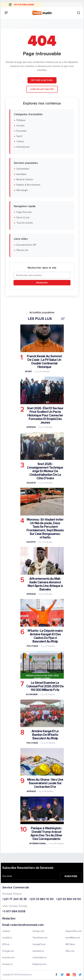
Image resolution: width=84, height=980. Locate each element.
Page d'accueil (24, 212)
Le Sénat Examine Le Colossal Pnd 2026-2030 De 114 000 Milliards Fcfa (45, 686)
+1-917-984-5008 (14, 912)
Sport (19, 136)
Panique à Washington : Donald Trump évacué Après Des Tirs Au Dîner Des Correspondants (46, 833)
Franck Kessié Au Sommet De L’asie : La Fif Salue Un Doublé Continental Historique (44, 362)
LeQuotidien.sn (39, 958)
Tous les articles (25, 223)
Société (20, 126)
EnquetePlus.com (74, 931)
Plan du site (22, 250)
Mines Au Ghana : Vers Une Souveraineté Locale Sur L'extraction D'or (45, 783)
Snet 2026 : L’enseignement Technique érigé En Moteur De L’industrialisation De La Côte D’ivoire (45, 471)
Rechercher (42, 282)
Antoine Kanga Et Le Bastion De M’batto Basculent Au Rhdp (45, 735)
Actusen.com (8, 958)
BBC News (70, 944)
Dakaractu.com (39, 964)
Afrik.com (70, 951)
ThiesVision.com (40, 938)
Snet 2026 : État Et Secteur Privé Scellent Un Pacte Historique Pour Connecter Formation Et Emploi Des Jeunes (45, 415)
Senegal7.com (39, 944)
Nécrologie (22, 190)
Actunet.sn (7, 964)
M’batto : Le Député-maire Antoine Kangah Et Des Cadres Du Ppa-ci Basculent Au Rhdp (45, 636)
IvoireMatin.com (73, 938)
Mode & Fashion (25, 180)
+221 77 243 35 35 (15, 899)
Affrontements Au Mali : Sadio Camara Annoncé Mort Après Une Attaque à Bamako (45, 584)
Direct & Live (23, 217)
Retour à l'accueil (42, 80)
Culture (20, 142)
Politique (21, 120)
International (23, 147)
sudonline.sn (38, 951)
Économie (21, 131)
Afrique (31, 427)
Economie (32, 694)
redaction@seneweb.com (27, 925)
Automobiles (23, 169)
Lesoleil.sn (7, 938)
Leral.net (6, 931)
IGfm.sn (6, 944)
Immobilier (22, 174)
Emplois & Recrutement (28, 185)
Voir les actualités (42, 89)
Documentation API (26, 245)
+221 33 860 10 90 (41, 899)
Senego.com (38, 931)
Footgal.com (8, 951)
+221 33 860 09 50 (68, 899)
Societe (31, 483)
